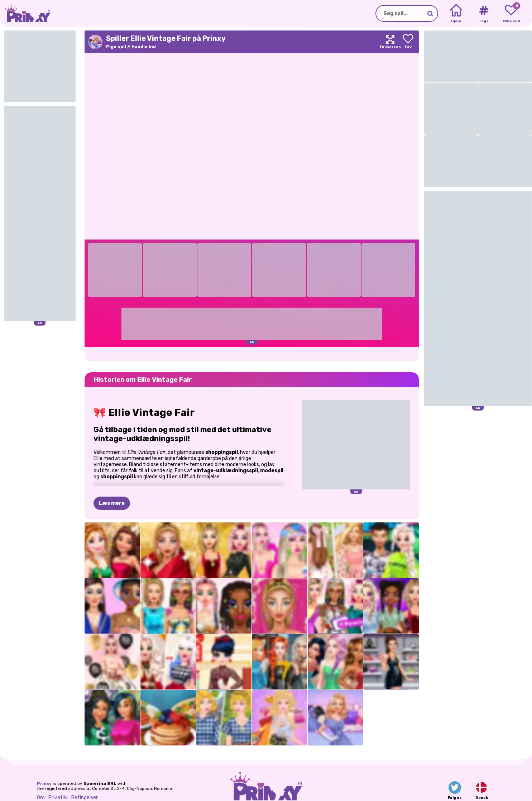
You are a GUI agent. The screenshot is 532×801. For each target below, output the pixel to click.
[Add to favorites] (408, 42)
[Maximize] (390, 42)
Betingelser (85, 798)
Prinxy (44, 783)
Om (41, 798)
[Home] (456, 14)
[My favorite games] (511, 14)
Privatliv (58, 798)
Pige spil (116, 47)
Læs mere (112, 503)
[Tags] (483, 14)
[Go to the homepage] (25, 13)
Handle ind (144, 47)
